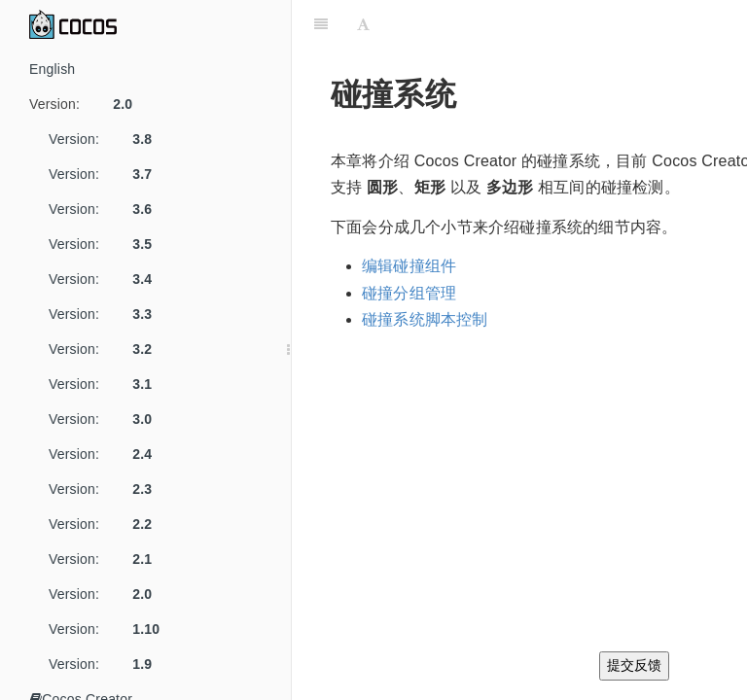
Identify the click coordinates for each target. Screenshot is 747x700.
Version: (88, 104)
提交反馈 (634, 665)
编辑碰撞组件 (409, 266)
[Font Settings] (363, 24)
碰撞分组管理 (409, 293)
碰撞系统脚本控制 (425, 319)
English (52, 69)
